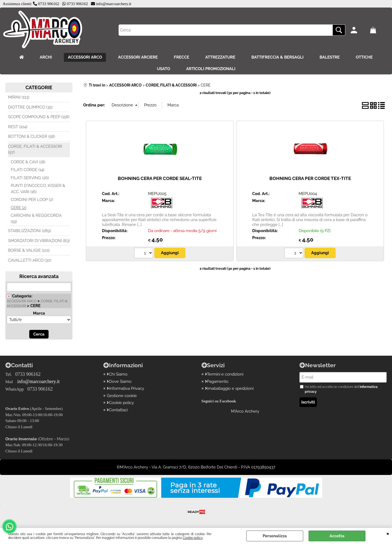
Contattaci (117, 410)
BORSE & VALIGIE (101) (29, 250)
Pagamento (217, 381)
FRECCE (182, 57)
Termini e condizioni (224, 374)
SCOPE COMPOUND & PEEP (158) (39, 117)
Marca (39, 313)
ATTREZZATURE (220, 57)
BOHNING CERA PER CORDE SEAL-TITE (160, 178)
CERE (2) (19, 208)
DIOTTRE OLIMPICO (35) (30, 107)
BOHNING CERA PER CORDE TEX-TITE (310, 178)
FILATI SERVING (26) (30, 178)
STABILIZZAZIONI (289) (30, 231)
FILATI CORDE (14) (28, 170)
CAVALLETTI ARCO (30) (30, 260)
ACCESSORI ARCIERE (138, 57)
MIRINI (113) (19, 97)
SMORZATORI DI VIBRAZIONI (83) (39, 241)
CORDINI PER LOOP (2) (32, 200)
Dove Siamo (119, 381)
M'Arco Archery (245, 411)
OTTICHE (364, 57)
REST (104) (18, 127)
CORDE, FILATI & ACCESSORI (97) (35, 149)
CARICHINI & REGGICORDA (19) (36, 219)
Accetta (337, 536)
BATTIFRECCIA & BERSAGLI (277, 57)
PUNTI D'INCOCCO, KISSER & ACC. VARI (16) (38, 189)
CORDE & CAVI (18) (28, 162)
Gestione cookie (122, 396)
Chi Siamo (117, 374)
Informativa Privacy (125, 388)
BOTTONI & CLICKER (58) (32, 136)
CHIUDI (388, 533)
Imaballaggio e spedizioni (229, 388)
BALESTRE (330, 57)
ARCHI (46, 57)
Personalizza (275, 536)
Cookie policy (193, 538)
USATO (164, 69)
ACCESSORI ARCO (85, 57)
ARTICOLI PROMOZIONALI (211, 69)
